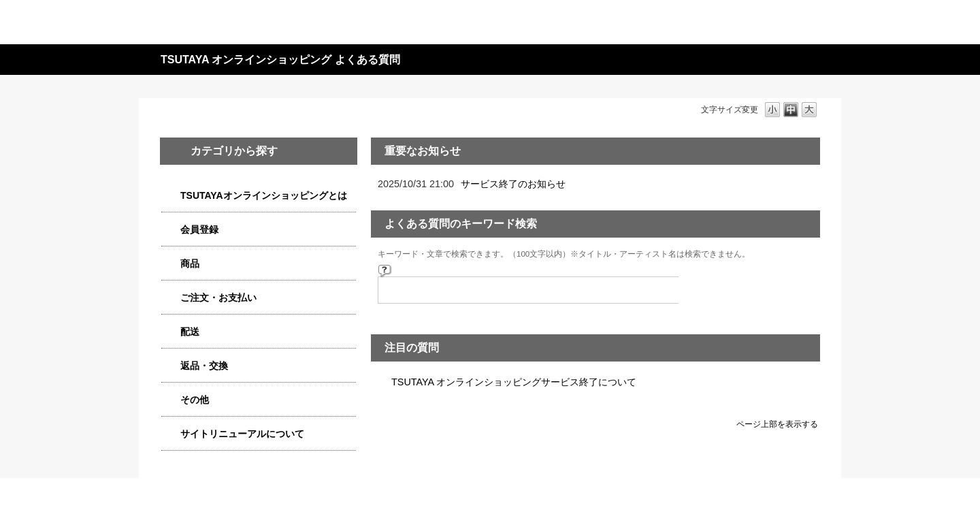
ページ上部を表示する (777, 424)
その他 (195, 400)
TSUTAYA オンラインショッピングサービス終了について (514, 382)
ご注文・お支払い (218, 298)
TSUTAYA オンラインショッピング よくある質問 (280, 60)
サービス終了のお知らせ (513, 184)
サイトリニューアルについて (242, 434)
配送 (190, 332)
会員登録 (199, 229)
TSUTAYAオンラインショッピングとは (264, 195)
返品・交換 (204, 366)
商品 (190, 263)
